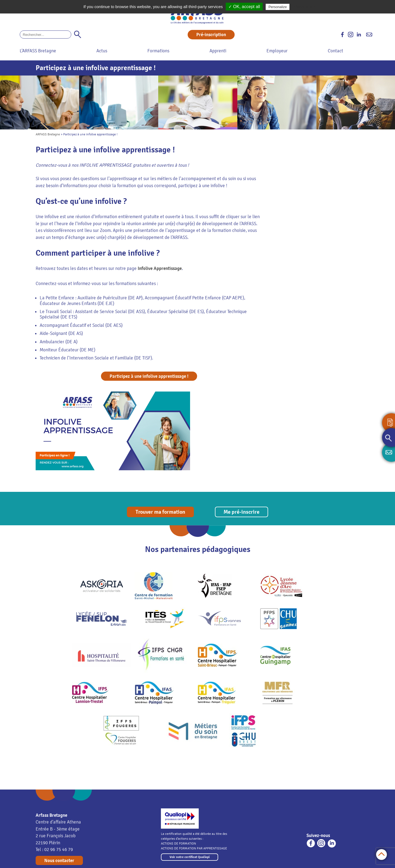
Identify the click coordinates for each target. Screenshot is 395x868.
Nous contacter (59, 861)
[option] (40, 102)
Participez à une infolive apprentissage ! (149, 376)
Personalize (278, 7)
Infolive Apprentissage (160, 268)
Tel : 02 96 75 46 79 (54, 849)
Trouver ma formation (160, 512)
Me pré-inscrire (242, 512)
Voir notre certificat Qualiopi (190, 857)
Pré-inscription (211, 35)
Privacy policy (304, 7)
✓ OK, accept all (244, 7)
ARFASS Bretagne (48, 134)
